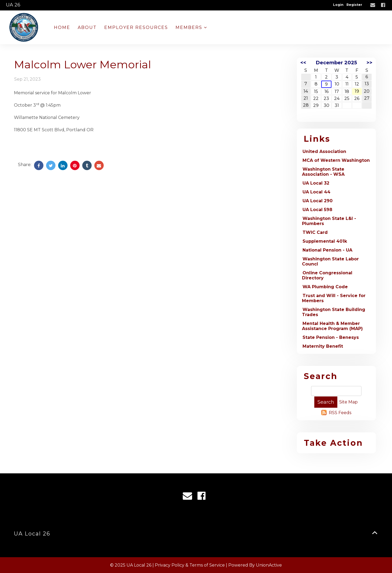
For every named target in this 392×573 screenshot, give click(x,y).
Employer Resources (136, 27)
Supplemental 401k (325, 241)
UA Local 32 (316, 183)
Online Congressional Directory (327, 275)
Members (191, 27)
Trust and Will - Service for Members (334, 298)
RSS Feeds (340, 413)
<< (303, 63)
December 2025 (336, 63)
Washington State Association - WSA (323, 172)
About (87, 27)
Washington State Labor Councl (330, 261)
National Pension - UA (327, 250)
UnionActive (269, 565)
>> (369, 63)
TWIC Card (315, 232)
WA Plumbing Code (325, 287)
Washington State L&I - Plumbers (329, 221)
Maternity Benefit (323, 346)
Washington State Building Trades (334, 312)
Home (62, 27)
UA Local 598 (317, 210)
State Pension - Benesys (331, 337)
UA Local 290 (318, 201)
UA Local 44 (316, 192)
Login (338, 5)
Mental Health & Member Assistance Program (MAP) (332, 326)
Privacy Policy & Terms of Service (190, 565)
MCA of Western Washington (336, 160)
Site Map (348, 402)
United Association (324, 151)
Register (354, 5)
